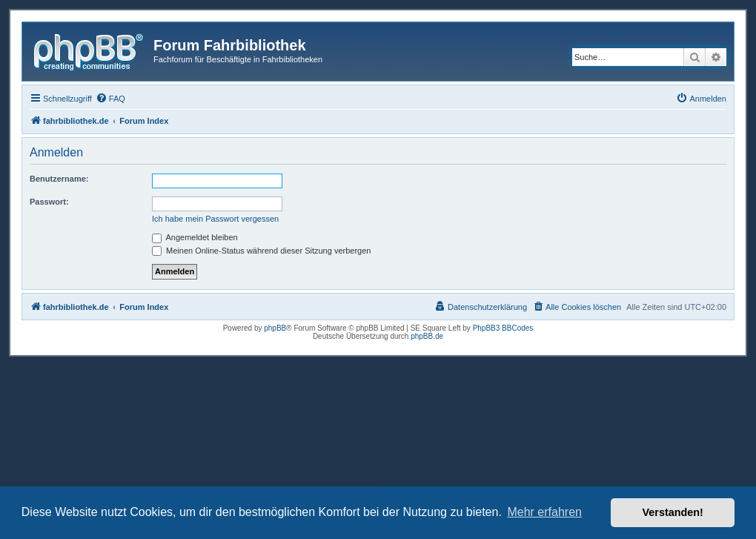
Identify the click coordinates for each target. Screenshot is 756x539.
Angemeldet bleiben (195, 237)
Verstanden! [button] (673, 512)
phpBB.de (427, 336)
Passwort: (49, 202)
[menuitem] (110, 99)
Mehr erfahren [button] (544, 512)
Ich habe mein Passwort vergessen (215, 219)
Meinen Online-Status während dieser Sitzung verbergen (261, 251)
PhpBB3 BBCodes (503, 328)
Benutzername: (59, 179)
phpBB (275, 328)
